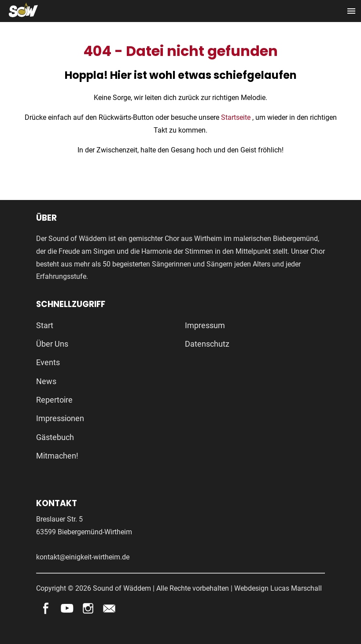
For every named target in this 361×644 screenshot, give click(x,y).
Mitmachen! (57, 456)
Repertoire (54, 400)
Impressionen (60, 418)
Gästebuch (55, 437)
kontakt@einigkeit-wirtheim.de (83, 557)
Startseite (237, 117)
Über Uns (52, 344)
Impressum (205, 325)
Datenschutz (207, 344)
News (46, 381)
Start (45, 325)
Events (48, 362)
